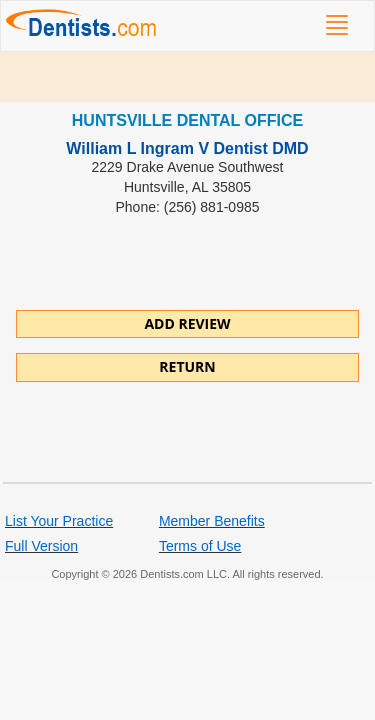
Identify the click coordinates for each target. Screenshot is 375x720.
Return (187, 366)
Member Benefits (212, 521)
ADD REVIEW (187, 323)
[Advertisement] (187, 77)
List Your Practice (59, 521)
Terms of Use (200, 546)
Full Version (41, 546)
